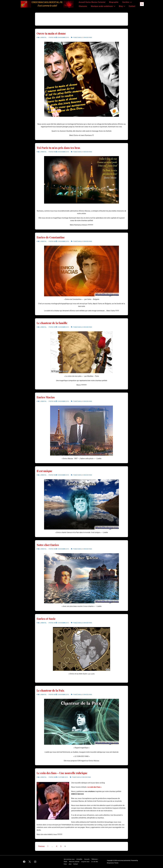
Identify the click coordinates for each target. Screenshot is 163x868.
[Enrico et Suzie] (63, 623)
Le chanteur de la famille (52, 323)
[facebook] (24, 862)
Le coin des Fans (87, 37)
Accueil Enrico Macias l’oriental (92, 2)
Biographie (114, 2)
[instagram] (35, 862)
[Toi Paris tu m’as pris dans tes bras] (63, 152)
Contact (132, 6)
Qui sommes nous (69, 859)
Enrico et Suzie (46, 619)
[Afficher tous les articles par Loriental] (43, 37)
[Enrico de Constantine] (63, 241)
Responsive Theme (113, 863)
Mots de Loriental (74, 862)
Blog (122, 6)
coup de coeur (85, 862)
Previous (41, 846)
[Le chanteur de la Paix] (63, 695)
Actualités (79, 859)
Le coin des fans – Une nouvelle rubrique (62, 773)
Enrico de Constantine (51, 237)
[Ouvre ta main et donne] (63, 37)
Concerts (87, 859)
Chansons (83, 6)
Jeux (70, 864)
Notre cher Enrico (48, 545)
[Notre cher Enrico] (63, 549)
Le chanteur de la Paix (50, 690)
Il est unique (44, 471)
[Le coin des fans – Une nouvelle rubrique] (63, 777)
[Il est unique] (63, 475)
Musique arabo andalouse (103, 6)
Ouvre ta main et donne (51, 33)
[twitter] (30, 862)
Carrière (127, 2)
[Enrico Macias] (63, 401)
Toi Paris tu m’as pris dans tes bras (58, 148)
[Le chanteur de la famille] (63, 327)
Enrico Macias (46, 397)
